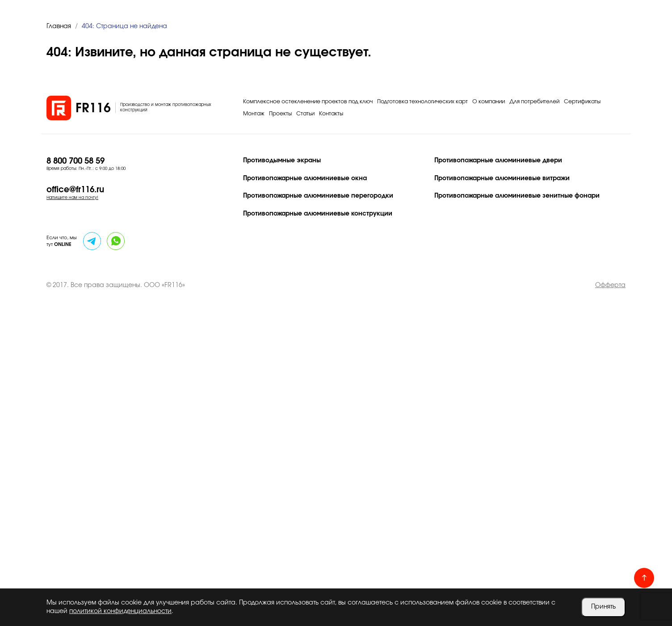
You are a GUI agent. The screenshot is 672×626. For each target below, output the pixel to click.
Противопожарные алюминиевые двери (498, 161)
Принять (603, 607)
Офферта (610, 285)
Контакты (331, 114)
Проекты (280, 114)
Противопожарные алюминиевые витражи (502, 178)
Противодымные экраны (282, 161)
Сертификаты (582, 102)
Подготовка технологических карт (422, 102)
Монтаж (254, 114)
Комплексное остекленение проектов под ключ (308, 102)
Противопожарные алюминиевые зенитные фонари (517, 196)
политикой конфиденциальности (120, 611)
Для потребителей (534, 102)
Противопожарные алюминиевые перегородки (318, 196)
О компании (489, 102)
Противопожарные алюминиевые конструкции (318, 214)
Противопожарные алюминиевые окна (305, 178)
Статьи (305, 114)
